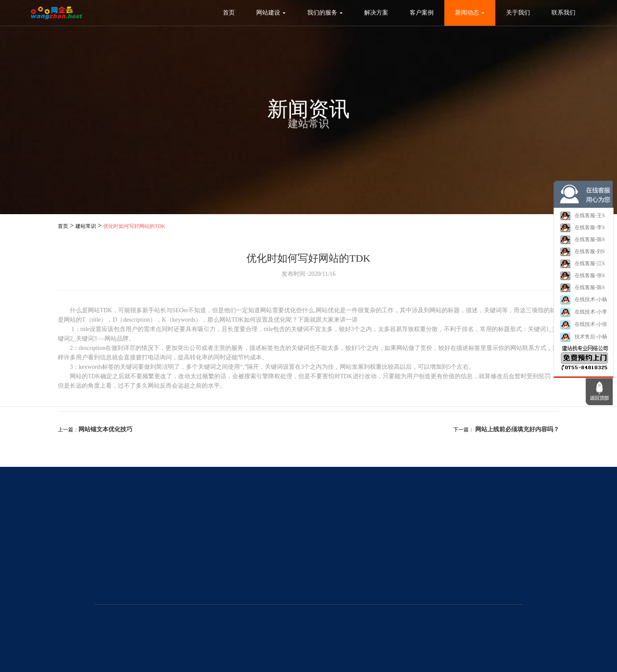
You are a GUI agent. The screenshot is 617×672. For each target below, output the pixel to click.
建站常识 (86, 226)
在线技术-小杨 (584, 300)
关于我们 (518, 13)
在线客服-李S (583, 228)
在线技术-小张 (584, 325)
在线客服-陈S (583, 240)
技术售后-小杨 (584, 338)
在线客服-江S (583, 264)
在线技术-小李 (584, 313)
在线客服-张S (583, 276)
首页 (229, 13)
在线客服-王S (583, 216)
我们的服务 (325, 13)
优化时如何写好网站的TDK (134, 226)
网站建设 (271, 13)
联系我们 (563, 13)
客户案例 (422, 13)
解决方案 (376, 13)
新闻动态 (470, 13)
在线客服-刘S (583, 252)
